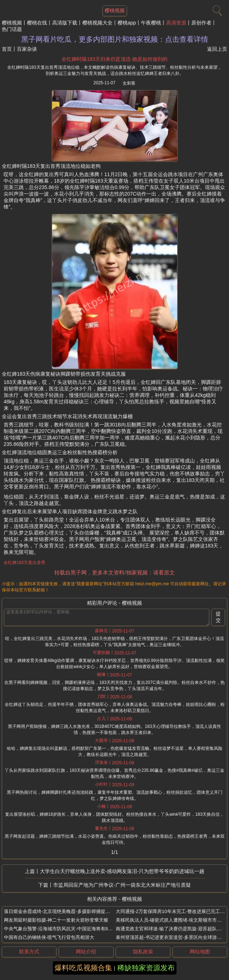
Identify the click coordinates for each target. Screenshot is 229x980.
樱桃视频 (12, 23)
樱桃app (127, 23)
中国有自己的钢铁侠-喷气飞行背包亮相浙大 (49, 937)
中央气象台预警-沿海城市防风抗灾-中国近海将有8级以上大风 (68, 929)
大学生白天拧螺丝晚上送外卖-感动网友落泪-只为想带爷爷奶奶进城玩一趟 (122, 871)
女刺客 (129, 83)
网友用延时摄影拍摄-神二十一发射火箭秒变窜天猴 (56, 920)
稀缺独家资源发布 (146, 968)
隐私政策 (143, 952)
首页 (7, 49)
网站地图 (200, 952)
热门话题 (12, 29)
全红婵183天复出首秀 (24, 563)
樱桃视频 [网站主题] (115, 10)
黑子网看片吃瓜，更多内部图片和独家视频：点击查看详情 (115, 39)
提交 (218, 617)
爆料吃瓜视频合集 (83, 968)
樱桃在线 (37, 23)
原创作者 (201, 23)
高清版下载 (65, 23)
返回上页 (217, 49)
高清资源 (176, 23)
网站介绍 (86, 952)
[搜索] (216, 9)
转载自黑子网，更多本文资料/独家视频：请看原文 (114, 572)
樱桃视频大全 (97, 23)
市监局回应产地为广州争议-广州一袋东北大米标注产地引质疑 (122, 885)
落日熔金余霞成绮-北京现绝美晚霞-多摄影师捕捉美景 (59, 911)
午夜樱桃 (151, 23)
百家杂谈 (27, 49)
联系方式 (29, 952)
